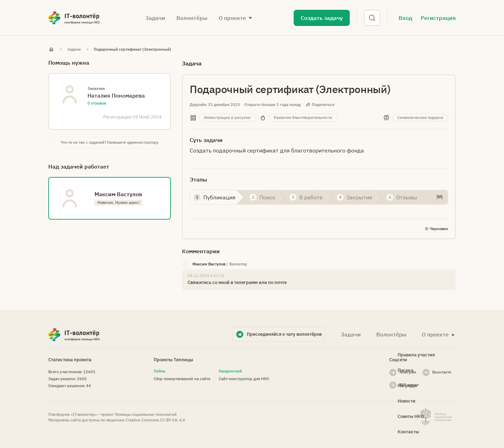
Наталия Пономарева (116, 95)
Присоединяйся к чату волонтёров (284, 334)
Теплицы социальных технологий (146, 414)
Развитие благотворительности (303, 118)
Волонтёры (192, 18)
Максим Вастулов (209, 264)
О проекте (232, 18)
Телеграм (408, 372)
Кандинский (230, 371)
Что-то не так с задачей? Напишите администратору (110, 142)
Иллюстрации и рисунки (227, 118)
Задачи (155, 18)
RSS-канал (409, 385)
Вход (405, 18)
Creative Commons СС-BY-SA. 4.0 (155, 420)
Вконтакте (442, 372)
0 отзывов (97, 103)
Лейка (159, 371)
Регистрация (438, 18)
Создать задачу (322, 18)
